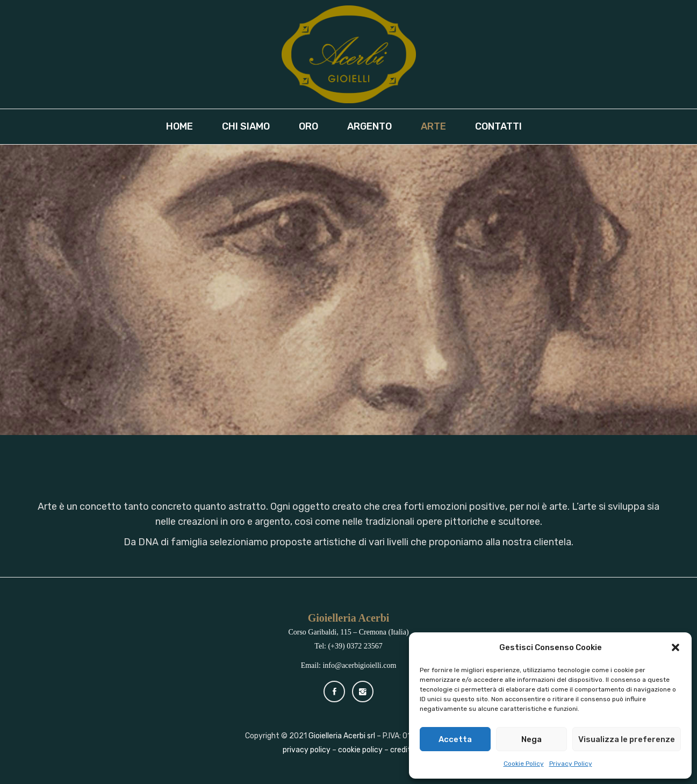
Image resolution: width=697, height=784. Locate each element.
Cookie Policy (524, 764)
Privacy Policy (571, 764)
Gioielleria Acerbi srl (342, 736)
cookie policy (360, 750)
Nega (531, 739)
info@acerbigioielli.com (359, 665)
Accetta (455, 739)
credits (403, 750)
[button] (676, 647)
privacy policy (307, 750)
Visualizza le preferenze (627, 739)
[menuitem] (184, 127)
